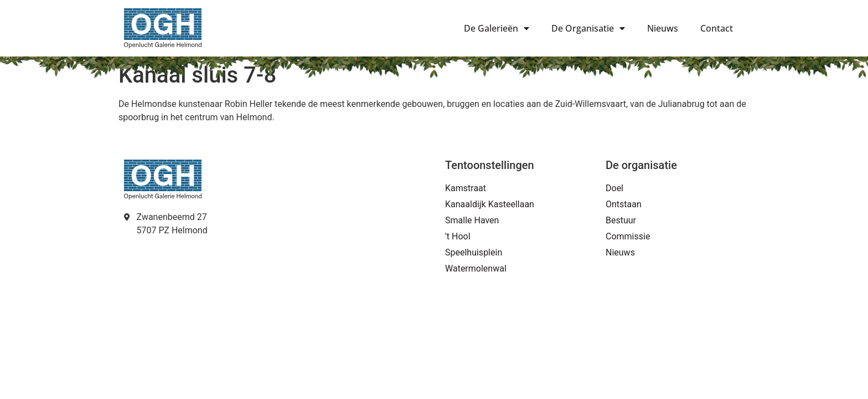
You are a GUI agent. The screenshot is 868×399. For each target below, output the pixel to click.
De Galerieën (497, 28)
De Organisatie (588, 28)
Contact (717, 28)
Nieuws (663, 28)
